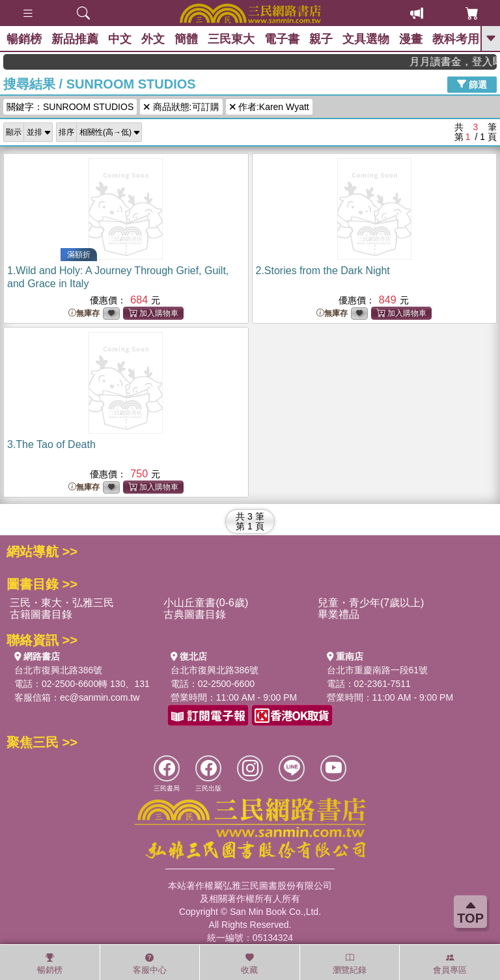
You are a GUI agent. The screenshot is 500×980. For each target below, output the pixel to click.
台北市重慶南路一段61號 (378, 670)
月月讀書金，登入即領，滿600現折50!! (461, 62)
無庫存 (84, 314)
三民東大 (231, 39)
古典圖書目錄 (195, 614)
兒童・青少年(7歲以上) (371, 603)
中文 (120, 39)
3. (51, 444)
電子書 (282, 39)
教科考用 (456, 39)
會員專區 (450, 964)
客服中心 (150, 964)
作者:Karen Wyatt (269, 107)
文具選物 (366, 39)
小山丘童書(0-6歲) (206, 603)
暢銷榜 (24, 39)
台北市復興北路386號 (58, 670)
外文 (153, 39)
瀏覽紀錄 (350, 964)
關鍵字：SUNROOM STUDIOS (70, 107)
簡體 (186, 39)
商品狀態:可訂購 (181, 107)
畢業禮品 (339, 614)
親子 (321, 39)
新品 (75, 39)
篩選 (472, 84)
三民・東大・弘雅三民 (62, 603)
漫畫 (411, 39)
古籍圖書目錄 (41, 614)
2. (323, 271)
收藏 (249, 964)
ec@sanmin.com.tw (100, 697)
